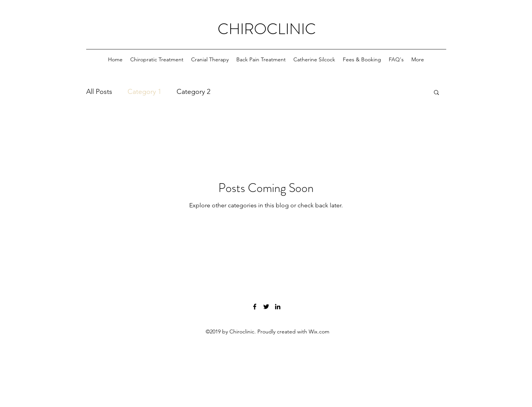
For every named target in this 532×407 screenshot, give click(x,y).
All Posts (99, 92)
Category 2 (193, 92)
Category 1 (144, 92)
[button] (436, 93)
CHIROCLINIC (267, 29)
